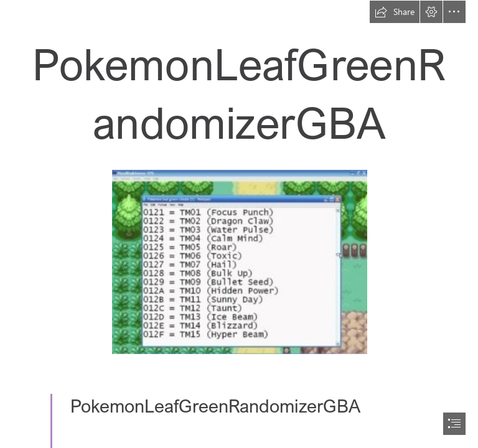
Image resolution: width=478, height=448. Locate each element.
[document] (239, 224)
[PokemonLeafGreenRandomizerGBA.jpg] (239, 261)
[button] (395, 12)
